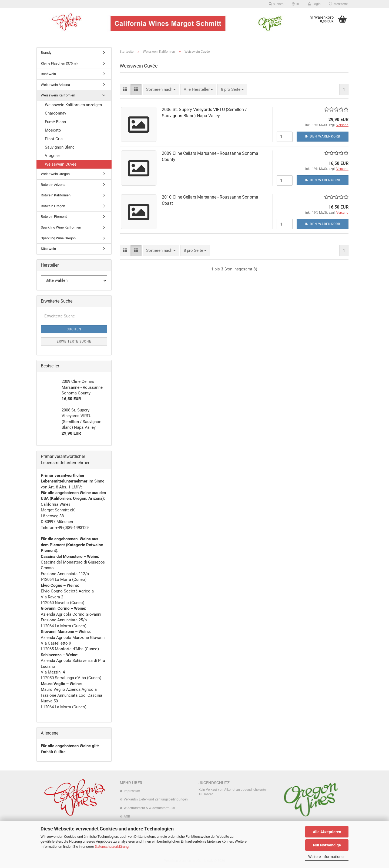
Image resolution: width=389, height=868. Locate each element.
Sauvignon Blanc (60, 147)
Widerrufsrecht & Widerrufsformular (150, 808)
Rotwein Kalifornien (56, 195)
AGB (127, 816)
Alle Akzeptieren (327, 832)
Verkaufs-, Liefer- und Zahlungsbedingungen (156, 799)
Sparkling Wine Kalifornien (61, 227)
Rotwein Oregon (53, 206)
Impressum (132, 791)
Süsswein (48, 249)
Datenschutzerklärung (112, 847)
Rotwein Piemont (54, 217)
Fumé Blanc (55, 122)
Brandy (46, 53)
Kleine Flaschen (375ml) (59, 63)
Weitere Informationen (327, 857)
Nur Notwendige (327, 845)
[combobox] (161, 90)
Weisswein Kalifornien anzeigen (73, 105)
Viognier (52, 156)
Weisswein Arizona (55, 85)
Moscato (53, 130)
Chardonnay (56, 113)
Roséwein (48, 74)
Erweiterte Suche (74, 341)
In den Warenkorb (323, 136)
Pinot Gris (54, 139)
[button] (296, 4)
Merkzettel (339, 4)
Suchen (74, 329)
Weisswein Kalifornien (58, 95)
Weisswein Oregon (55, 174)
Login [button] (314, 4)
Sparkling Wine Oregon (58, 238)
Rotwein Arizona (53, 185)
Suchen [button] (276, 4)
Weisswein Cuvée (61, 164)
